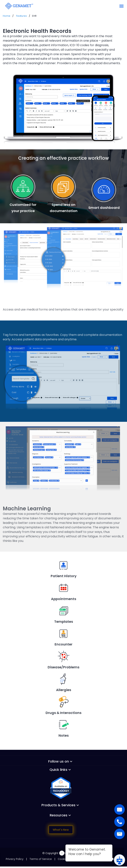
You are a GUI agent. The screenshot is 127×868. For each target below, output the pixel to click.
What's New (61, 830)
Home (7, 16)
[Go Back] (19, 6)
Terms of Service (41, 859)
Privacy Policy (15, 859)
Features (21, 16)
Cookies (63, 859)
